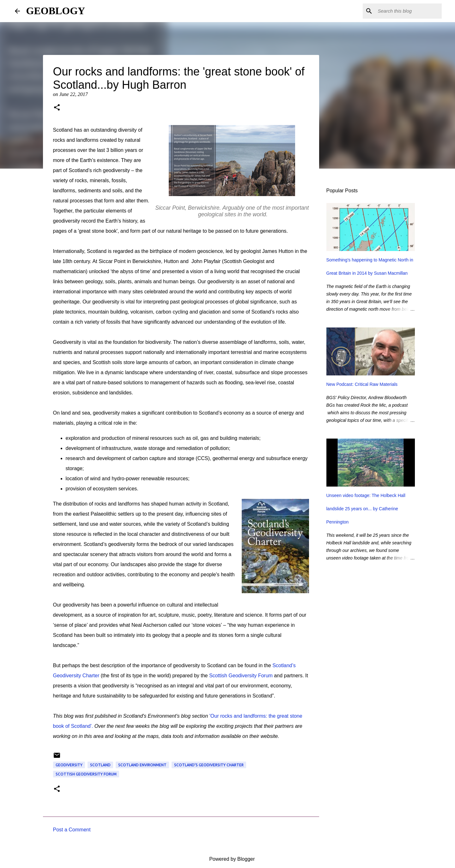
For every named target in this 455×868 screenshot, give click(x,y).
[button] (57, 108)
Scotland (100, 765)
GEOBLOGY (56, 11)
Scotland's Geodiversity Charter (209, 765)
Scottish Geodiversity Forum (241, 676)
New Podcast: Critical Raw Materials (362, 384)
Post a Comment (72, 830)
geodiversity (69, 765)
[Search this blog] (409, 11)
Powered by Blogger (228, 859)
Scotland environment (142, 765)
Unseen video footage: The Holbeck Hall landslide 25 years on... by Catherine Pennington (366, 509)
